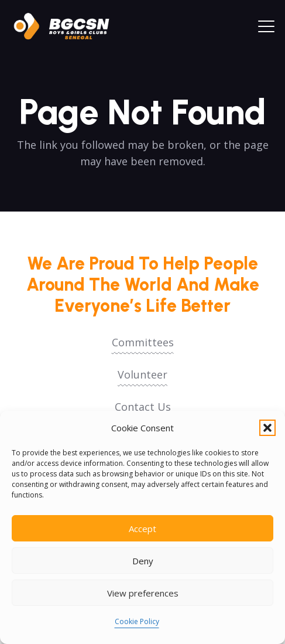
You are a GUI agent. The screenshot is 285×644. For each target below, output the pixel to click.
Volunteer (142, 374)
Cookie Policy (137, 621)
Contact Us (143, 407)
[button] (267, 428)
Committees (143, 342)
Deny (143, 561)
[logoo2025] (67, 26)
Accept (142, 529)
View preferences (143, 593)
